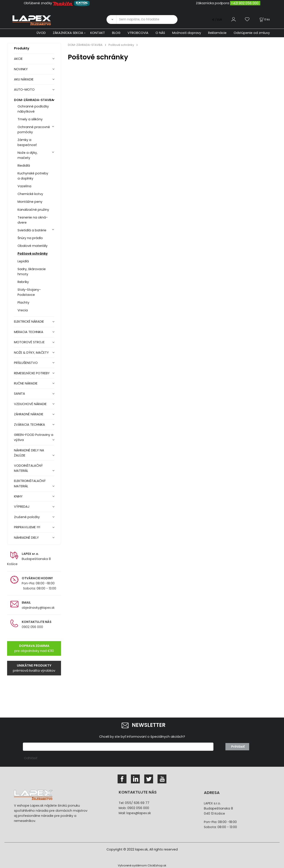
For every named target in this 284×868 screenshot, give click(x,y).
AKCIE (18, 59)
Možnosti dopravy (187, 33)
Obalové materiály (33, 246)
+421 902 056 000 (245, 3)
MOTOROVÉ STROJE (29, 342)
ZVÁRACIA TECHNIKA (30, 425)
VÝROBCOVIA (138, 33)
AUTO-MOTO (24, 90)
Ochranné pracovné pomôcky (34, 130)
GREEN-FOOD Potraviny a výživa (34, 437)
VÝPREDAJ (22, 507)
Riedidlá (24, 166)
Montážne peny (30, 202)
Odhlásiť (31, 758)
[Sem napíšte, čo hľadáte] (147, 20)
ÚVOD (41, 33)
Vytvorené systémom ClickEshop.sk (142, 865)
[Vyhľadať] (111, 20)
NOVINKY (21, 69)
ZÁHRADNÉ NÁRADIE (29, 414)
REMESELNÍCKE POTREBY (32, 373)
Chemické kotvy (30, 194)
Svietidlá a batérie (32, 230)
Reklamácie (217, 33)
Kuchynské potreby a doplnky (33, 176)
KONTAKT (98, 33)
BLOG (116, 33)
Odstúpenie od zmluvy (252, 33)
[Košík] (264, 19)
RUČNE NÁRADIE (26, 383)
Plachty (23, 302)
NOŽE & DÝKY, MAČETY (31, 353)
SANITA (20, 394)
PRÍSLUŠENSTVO (26, 363)
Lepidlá (23, 261)
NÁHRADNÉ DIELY (26, 538)
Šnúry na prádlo (30, 238)
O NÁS (160, 33)
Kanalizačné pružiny (33, 210)
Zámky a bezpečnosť (27, 142)
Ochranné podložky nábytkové (33, 109)
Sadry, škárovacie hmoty (32, 272)
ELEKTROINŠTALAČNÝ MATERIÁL (30, 483)
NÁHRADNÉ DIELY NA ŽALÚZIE (29, 453)
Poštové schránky (33, 254)
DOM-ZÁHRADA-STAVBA (34, 100)
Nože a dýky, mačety (28, 155)
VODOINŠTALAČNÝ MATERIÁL (28, 468)
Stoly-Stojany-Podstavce (29, 292)
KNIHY (18, 496)
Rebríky (23, 282)
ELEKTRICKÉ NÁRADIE (29, 322)
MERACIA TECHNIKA (29, 332)
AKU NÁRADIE (24, 79)
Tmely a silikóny (30, 119)
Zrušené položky (27, 517)
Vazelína (24, 186)
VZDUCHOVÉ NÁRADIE (30, 404)
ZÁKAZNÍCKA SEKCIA (68, 33)
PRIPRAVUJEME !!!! (27, 527)
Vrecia (23, 310)
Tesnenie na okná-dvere (33, 220)
